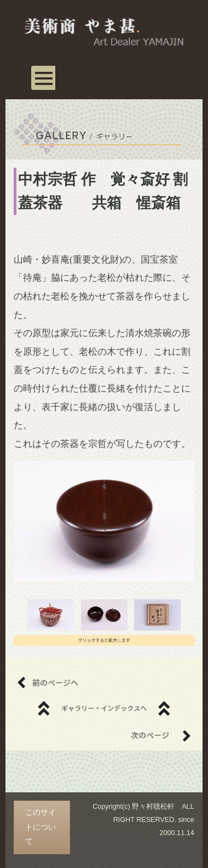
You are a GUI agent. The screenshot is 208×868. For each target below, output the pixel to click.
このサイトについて (41, 827)
